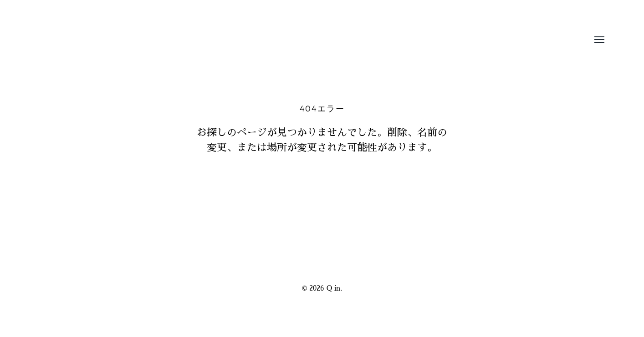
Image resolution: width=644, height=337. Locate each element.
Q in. (335, 288)
